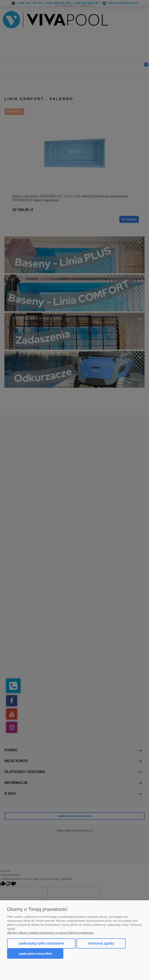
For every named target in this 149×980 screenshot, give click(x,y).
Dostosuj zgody (101, 943)
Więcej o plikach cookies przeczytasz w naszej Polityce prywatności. (51, 933)
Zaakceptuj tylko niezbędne (41, 943)
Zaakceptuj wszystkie (35, 954)
